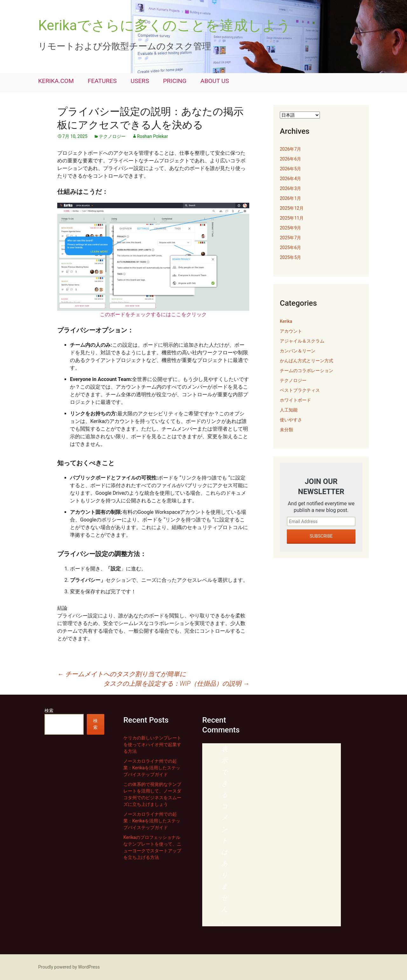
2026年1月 (290, 198)
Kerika (286, 321)
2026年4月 (290, 179)
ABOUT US (215, 81)
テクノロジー (112, 136)
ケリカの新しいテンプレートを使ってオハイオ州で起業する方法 (152, 745)
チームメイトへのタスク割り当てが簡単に (122, 674)
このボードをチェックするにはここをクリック (153, 314)
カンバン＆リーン (298, 351)
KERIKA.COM (56, 81)
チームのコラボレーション (307, 371)
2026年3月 (290, 188)
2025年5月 (290, 257)
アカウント (291, 331)
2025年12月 (292, 208)
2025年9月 (290, 228)
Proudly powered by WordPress (69, 967)
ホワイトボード (295, 400)
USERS (140, 81)
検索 (49, 711)
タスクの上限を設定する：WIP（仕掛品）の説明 (176, 684)
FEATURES (102, 81)
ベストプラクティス (300, 390)
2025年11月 (292, 218)
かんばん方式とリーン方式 (307, 361)
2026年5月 (290, 169)
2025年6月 (290, 248)
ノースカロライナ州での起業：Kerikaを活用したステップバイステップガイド (152, 768)
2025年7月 (290, 238)
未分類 (286, 430)
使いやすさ (291, 420)
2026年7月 (290, 149)
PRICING (175, 81)
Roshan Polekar (152, 136)
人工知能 (289, 410)
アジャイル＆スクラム (302, 341)
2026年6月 (290, 159)
